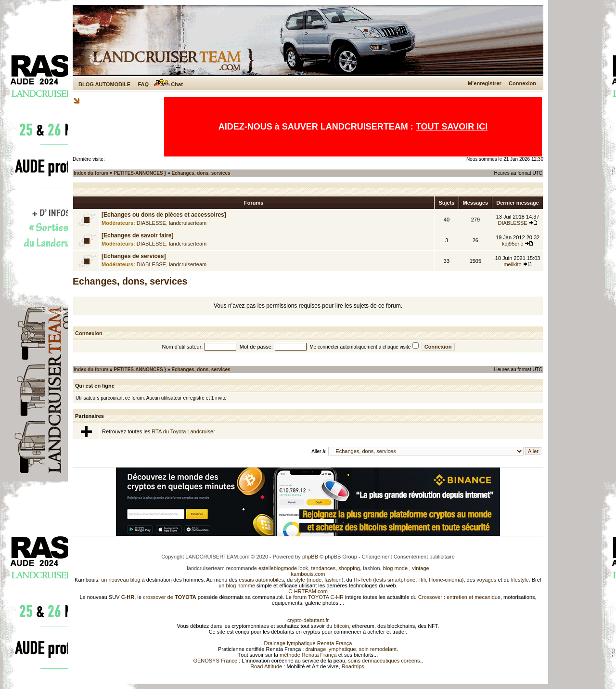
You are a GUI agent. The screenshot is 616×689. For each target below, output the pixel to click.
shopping (349, 568)
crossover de (169, 597)
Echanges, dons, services (201, 173)
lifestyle (520, 580)
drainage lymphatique (330, 649)
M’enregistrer (485, 83)
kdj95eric (513, 244)
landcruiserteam (188, 223)
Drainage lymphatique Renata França (308, 643)
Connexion (522, 83)
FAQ (143, 84)
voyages (486, 580)
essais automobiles (261, 580)
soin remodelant (378, 649)
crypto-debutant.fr (308, 620)
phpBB (310, 557)
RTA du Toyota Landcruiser (183, 431)
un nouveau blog (121, 580)
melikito (512, 264)
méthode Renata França (308, 655)
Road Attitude (266, 666)
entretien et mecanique (474, 597)
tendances (323, 568)
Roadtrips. (354, 666)
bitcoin (342, 626)
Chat (169, 84)
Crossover (430, 597)
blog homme (241, 585)
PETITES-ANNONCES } (140, 173)
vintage (420, 568)
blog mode (395, 568)
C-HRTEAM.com (308, 591)
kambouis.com (308, 574)
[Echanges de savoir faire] (137, 235)
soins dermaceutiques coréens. (385, 661)
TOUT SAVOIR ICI (452, 127)
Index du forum (91, 173)
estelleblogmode (278, 568)
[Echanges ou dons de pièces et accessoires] (164, 215)
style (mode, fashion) (319, 580)
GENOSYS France (215, 661)
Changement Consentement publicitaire (408, 557)
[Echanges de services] (134, 256)
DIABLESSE (151, 223)
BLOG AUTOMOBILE (104, 84)
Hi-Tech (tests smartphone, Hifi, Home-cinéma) (409, 580)
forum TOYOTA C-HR (318, 597)
